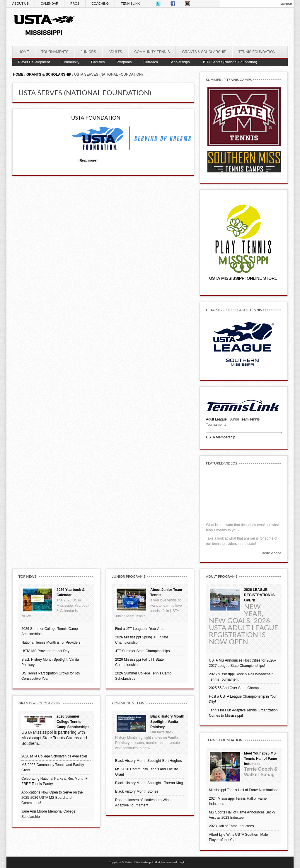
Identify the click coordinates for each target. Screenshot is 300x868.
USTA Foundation (96, 118)
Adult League (216, 419)
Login (182, 862)
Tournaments (216, 425)
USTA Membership (221, 437)
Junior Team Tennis (245, 419)
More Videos (272, 553)
